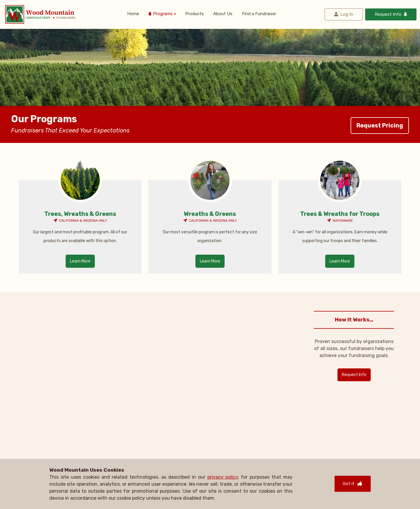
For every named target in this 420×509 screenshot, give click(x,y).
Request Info (388, 14)
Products (195, 14)
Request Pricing (380, 125)
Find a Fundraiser (259, 14)
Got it (353, 484)
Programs (163, 14)
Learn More (80, 261)
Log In (347, 14)
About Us (223, 14)
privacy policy (223, 477)
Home (133, 14)
